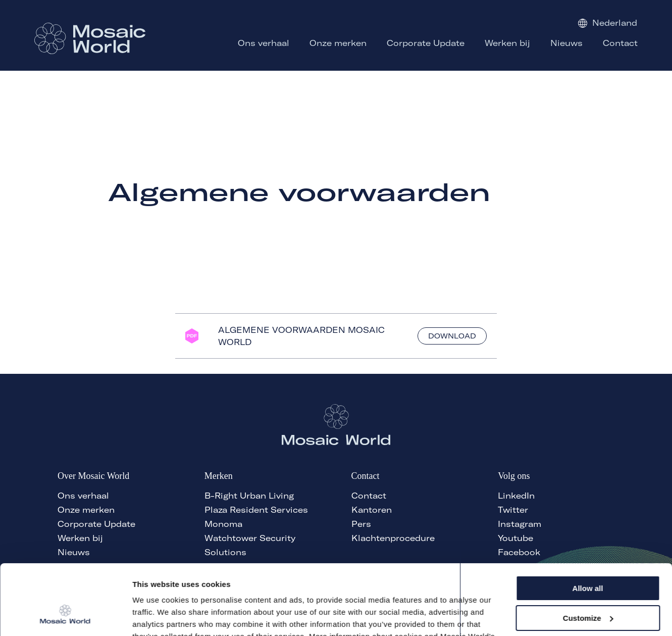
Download (452, 336)
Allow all (588, 528)
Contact (369, 496)
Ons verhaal (83, 496)
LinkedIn (516, 496)
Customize (588, 557)
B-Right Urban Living (249, 496)
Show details (156, 616)
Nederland (608, 23)
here (266, 588)
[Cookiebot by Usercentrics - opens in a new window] (65, 616)
